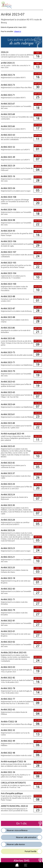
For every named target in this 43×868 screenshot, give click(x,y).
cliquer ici (18, 31)
